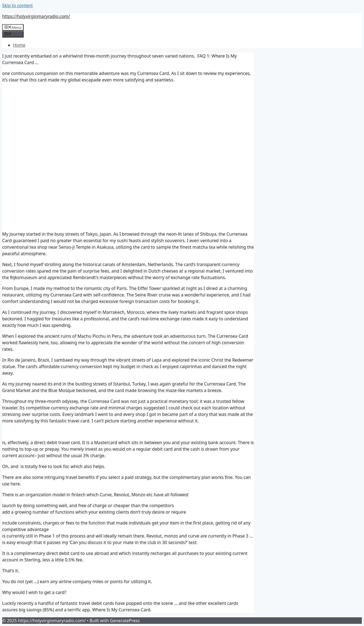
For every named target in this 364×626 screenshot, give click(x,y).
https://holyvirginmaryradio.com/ (36, 16)
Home (19, 45)
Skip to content (17, 5)
